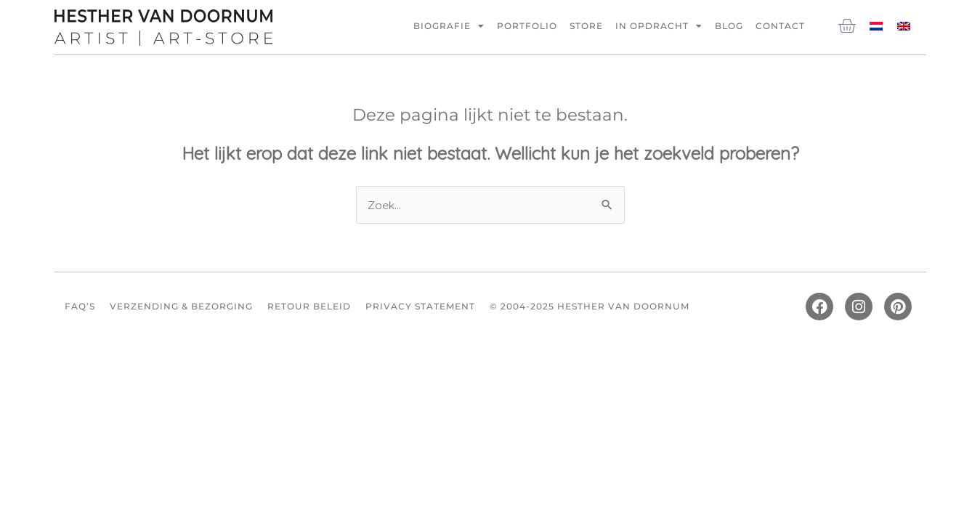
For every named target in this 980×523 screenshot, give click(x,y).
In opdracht (659, 26)
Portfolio (527, 26)
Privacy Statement (420, 307)
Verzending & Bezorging (181, 307)
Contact (780, 26)
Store (586, 26)
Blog (729, 26)
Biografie (449, 26)
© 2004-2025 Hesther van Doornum (590, 307)
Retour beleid (309, 307)
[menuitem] (876, 25)
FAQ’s (80, 307)
